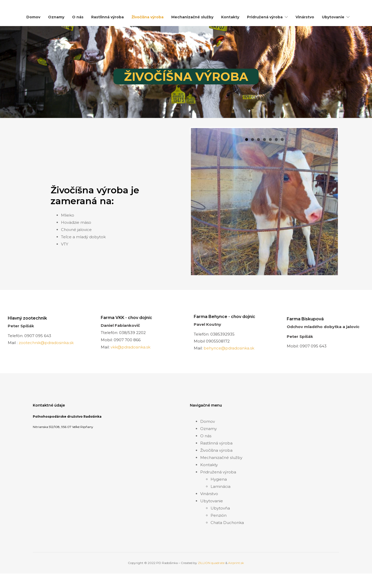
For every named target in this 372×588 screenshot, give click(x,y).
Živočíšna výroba (148, 17)
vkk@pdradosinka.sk (130, 364)
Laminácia (220, 503)
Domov (33, 17)
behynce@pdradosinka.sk (229, 365)
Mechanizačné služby (192, 17)
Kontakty (230, 17)
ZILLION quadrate (211, 579)
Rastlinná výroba (107, 17)
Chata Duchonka (227, 539)
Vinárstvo (305, 17)
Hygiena (219, 496)
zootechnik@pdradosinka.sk (46, 359)
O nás (78, 17)
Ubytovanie (333, 17)
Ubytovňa (220, 525)
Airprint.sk (236, 579)
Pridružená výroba (265, 17)
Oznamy (56, 17)
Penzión (219, 532)
